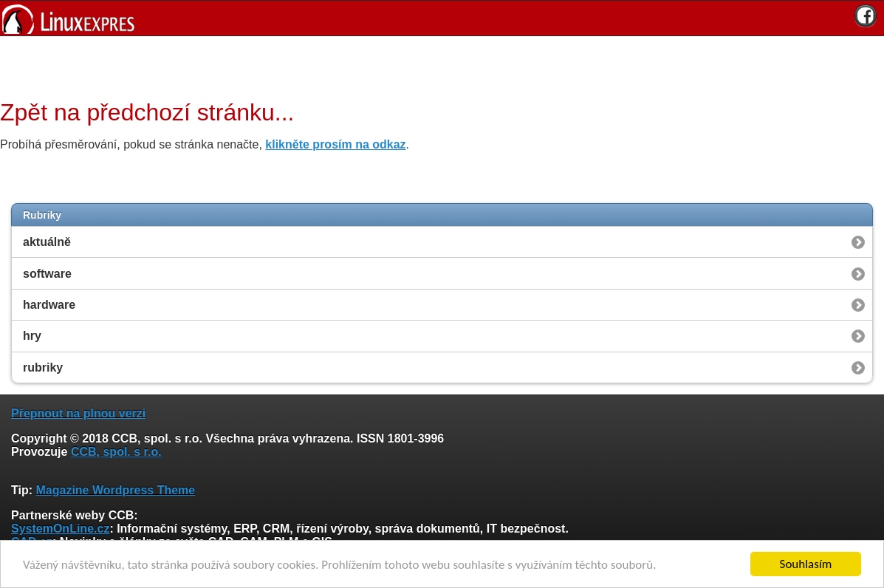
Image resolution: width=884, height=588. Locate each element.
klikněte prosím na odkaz (335, 144)
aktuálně (47, 242)
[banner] (442, 18)
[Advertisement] (436, 66)
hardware (49, 305)
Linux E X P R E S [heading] (442, 18)
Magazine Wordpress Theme (115, 490)
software (47, 274)
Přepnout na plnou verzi (78, 413)
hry (32, 336)
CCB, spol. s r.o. (116, 452)
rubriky (43, 367)
